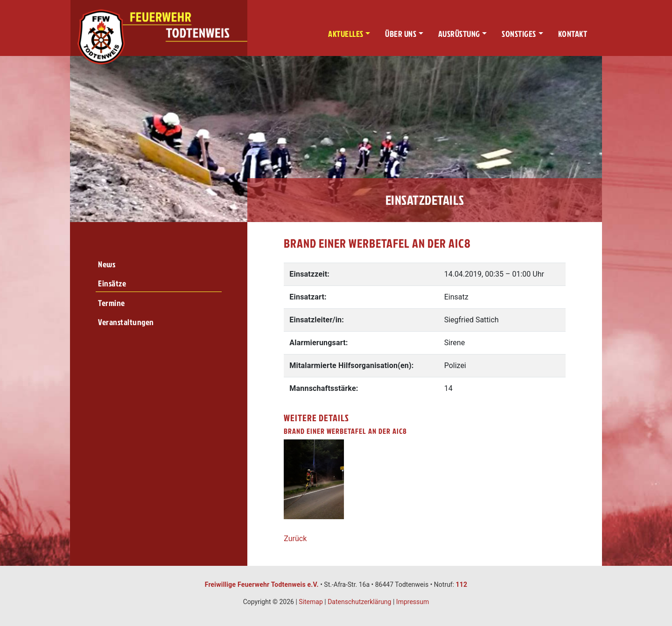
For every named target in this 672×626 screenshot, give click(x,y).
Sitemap (311, 602)
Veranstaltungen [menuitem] (126, 322)
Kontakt (573, 34)
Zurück (295, 539)
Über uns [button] (401, 34)
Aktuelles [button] (346, 34)
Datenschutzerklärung (359, 602)
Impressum (413, 602)
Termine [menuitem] (112, 303)
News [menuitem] (107, 264)
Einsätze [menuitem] (112, 283)
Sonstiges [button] (519, 34)
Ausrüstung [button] (459, 34)
